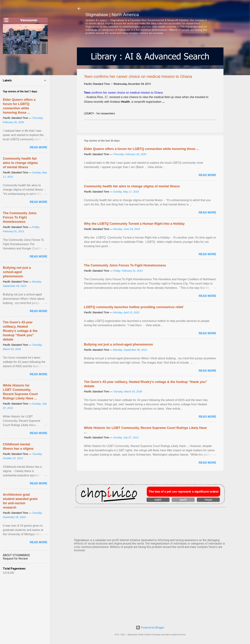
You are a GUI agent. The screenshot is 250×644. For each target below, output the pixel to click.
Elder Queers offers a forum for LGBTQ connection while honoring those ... (142, 149)
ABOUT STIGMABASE (16, 555)
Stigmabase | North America (112, 15)
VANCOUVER (150, 522)
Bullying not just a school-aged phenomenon (119, 344)
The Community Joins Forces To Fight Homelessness (125, 265)
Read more (208, 175)
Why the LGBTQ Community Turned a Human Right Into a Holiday (134, 224)
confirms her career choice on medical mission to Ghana (123, 93)
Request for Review (15, 559)
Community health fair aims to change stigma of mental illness (132, 186)
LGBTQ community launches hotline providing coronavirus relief (134, 307)
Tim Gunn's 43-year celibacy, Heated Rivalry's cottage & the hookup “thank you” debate (20, 331)
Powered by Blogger (150, 628)
